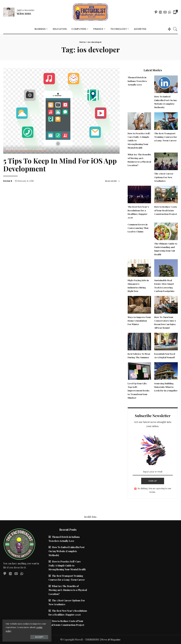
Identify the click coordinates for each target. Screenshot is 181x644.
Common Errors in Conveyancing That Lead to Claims (138, 228)
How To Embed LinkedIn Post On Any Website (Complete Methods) (66, 551)
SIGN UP (153, 481)
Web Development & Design (25, 149)
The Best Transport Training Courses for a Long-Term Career (166, 137)
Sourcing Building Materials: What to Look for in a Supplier (166, 387)
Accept (39, 637)
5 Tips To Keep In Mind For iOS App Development (60, 165)
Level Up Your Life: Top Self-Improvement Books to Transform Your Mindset (139, 390)
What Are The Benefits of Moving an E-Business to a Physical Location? (68, 590)
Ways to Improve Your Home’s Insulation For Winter (139, 321)
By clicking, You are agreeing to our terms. (154, 490)
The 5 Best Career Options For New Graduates (164, 177)
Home (83, 42)
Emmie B (8, 181)
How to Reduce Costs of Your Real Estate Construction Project (166, 210)
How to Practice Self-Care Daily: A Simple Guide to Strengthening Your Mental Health (67, 565)
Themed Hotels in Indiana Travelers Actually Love (137, 81)
